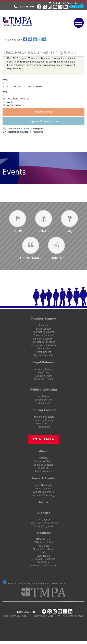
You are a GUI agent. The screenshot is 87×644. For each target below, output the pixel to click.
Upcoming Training (43, 420)
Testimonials (31, 258)
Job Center (66, 3)
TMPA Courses (43, 424)
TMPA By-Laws (44, 539)
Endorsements (44, 403)
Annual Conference (44, 492)
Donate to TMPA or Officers (43, 523)
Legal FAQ (44, 372)
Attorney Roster (44, 369)
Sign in (6, 128)
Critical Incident (44, 376)
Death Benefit (43, 352)
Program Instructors (43, 417)
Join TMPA (77, 7)
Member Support (44, 319)
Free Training (44, 427)
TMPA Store (43, 562)
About (43, 451)
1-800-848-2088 (26, 7)
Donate (43, 231)
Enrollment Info (44, 400)
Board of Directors (43, 465)
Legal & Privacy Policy (15, 616)
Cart (53, 3)
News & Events (44, 478)
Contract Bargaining (43, 332)
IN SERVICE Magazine (43, 559)
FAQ (69, 231)
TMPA (29, 21)
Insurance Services (43, 339)
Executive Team (44, 461)
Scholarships (44, 349)
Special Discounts (43, 355)
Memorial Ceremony (43, 495)
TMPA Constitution (44, 542)
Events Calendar (43, 488)
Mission (43, 458)
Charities (57, 258)
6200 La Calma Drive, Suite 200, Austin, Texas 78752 (34, 584)
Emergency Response (43, 342)
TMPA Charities (43, 520)
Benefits (43, 325)
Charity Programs (43, 526)
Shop (18, 231)
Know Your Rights (44, 379)
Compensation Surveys (43, 345)
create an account (23, 128)
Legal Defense (44, 362)
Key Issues (43, 396)
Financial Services (43, 335)
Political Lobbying (43, 390)
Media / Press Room (44, 549)
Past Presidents (43, 471)
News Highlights (43, 485)
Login (81, 3)
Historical (43, 468)
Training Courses (44, 410)
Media (44, 502)
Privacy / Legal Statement (44, 566)
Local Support (44, 329)
